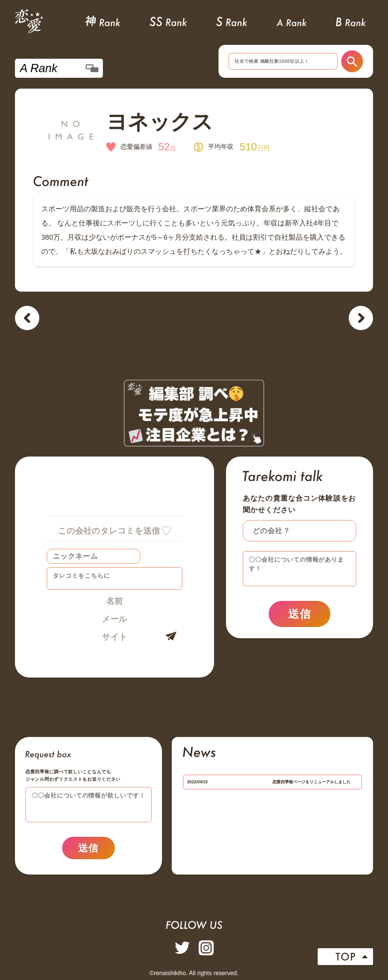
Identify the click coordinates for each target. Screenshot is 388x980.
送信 (300, 614)
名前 (114, 601)
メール (114, 619)
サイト (115, 637)
